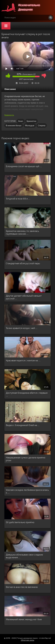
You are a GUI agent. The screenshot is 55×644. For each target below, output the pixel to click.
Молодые (30, 125)
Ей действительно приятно (20, 522)
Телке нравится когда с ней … (22, 328)
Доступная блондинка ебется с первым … (27, 394)
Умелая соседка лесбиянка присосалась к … (27, 491)
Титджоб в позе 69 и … (18, 199)
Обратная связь (27, 640)
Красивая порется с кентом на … (23, 360)
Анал (21, 121)
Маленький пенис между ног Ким (24, 619)
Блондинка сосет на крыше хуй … (24, 166)
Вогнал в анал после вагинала (22, 587)
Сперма (42, 125)
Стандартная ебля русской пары (23, 263)
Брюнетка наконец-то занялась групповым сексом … (22, 232)
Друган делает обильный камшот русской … (24, 297)
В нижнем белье (14, 125)
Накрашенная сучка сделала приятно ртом (26, 459)
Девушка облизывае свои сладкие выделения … (24, 556)
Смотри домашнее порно (23, 7)
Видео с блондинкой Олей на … (23, 425)
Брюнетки (31, 121)
